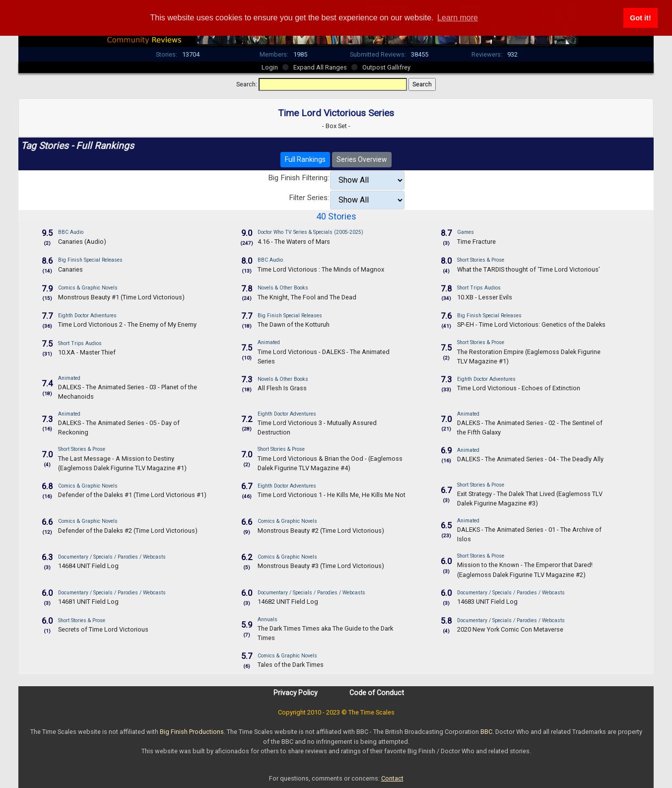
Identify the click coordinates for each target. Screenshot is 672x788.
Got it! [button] (640, 18)
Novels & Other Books (283, 288)
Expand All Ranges (320, 67)
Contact (392, 778)
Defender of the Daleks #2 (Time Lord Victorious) (128, 531)
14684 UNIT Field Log (88, 566)
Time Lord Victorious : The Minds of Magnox (321, 269)
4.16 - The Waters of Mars (294, 242)
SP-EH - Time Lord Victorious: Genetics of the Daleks (531, 324)
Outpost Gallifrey (386, 67)
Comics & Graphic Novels (88, 288)
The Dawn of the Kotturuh (294, 324)
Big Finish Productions (192, 732)
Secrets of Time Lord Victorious (103, 629)
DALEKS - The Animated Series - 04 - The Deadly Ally (530, 459)
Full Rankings (305, 159)
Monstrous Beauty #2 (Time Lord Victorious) (321, 531)
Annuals (268, 619)
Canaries (70, 269)
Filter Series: (309, 198)
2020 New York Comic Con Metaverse (510, 629)
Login (270, 67)
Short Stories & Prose (481, 260)
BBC (486, 732)
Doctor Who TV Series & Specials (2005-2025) (310, 232)
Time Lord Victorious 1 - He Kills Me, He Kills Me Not (332, 495)
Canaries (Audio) (82, 242)
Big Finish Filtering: (299, 178)
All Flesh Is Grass (282, 388)
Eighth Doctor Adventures (87, 316)
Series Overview (362, 159)
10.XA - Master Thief (87, 352)
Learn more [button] (458, 18)
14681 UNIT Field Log (88, 602)
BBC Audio (71, 232)
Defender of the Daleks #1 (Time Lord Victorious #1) (132, 495)
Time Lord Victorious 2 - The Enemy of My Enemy (127, 324)
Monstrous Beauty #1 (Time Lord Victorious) (121, 297)
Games (466, 232)
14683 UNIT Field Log (487, 602)
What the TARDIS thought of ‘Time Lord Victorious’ (529, 269)
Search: (247, 84)
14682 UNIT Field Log (288, 602)
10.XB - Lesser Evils (485, 297)
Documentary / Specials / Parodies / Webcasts (112, 557)
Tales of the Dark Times (291, 665)
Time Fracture (476, 242)
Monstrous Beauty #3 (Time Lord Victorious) (321, 566)
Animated (269, 342)
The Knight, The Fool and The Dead (307, 297)
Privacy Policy (296, 693)
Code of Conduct (377, 693)
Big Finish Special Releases (90, 260)
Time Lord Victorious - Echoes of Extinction (519, 388)
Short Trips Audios (479, 288)
